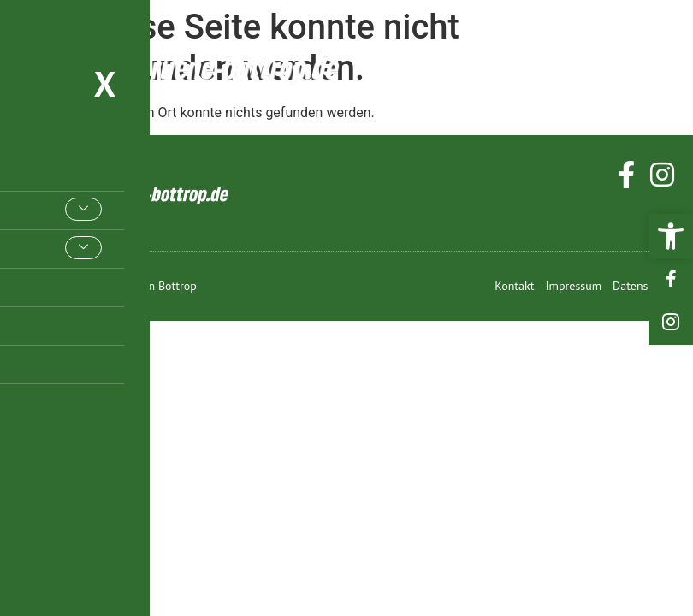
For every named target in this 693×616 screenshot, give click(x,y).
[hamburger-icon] (657, 67)
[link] (671, 236)
